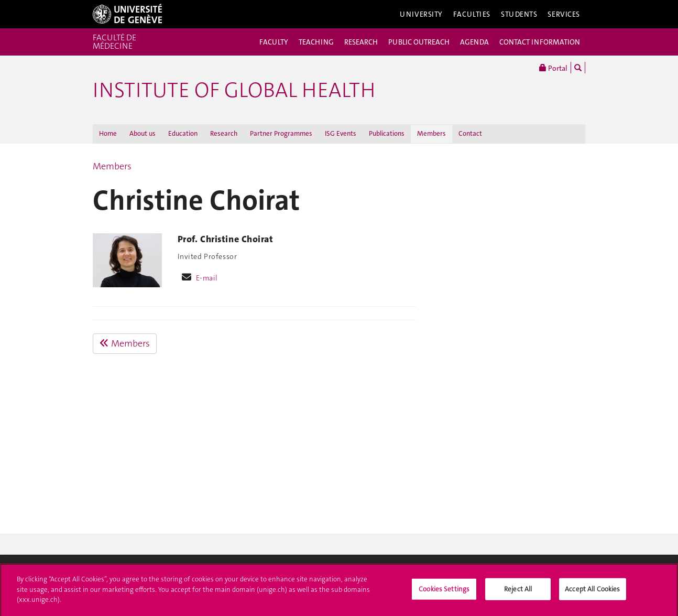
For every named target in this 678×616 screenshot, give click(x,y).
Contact (470, 133)
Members (431, 133)
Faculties (472, 14)
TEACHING (316, 42)
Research (224, 133)
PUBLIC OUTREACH (419, 42)
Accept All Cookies (592, 592)
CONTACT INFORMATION (540, 42)
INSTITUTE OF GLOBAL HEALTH (234, 90)
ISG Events (341, 133)
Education (183, 133)
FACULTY (274, 42)
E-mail (207, 278)
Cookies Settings (444, 592)
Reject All (518, 592)
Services (564, 14)
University (421, 14)
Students (519, 14)
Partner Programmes (281, 133)
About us (143, 133)
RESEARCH (361, 42)
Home (108, 133)
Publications (387, 133)
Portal (553, 68)
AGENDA (474, 42)
